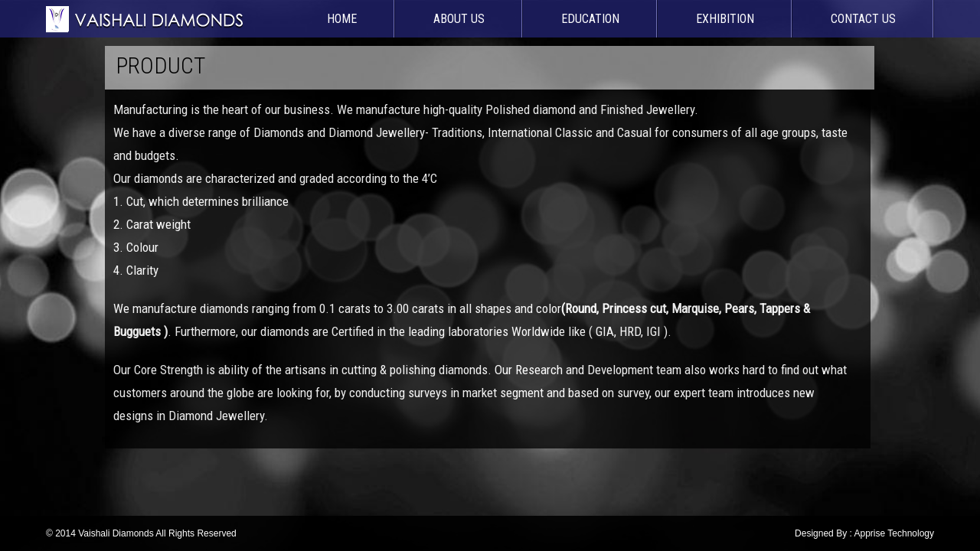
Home (342, 19)
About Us (459, 19)
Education (590, 19)
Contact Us (863, 19)
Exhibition (725, 19)
